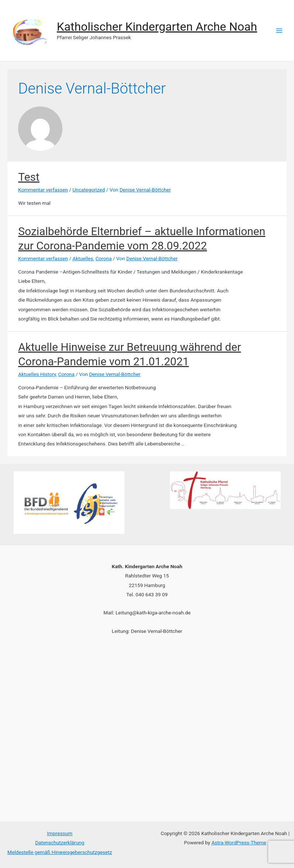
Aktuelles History (37, 374)
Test (29, 177)
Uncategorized (89, 190)
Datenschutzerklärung (60, 842)
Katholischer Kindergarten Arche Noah (157, 27)
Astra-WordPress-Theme (239, 842)
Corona (103, 258)
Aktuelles (83, 258)
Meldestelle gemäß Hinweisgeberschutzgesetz (60, 852)
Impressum (60, 833)
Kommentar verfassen (43, 190)
